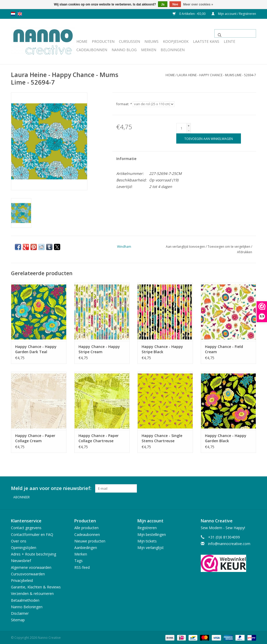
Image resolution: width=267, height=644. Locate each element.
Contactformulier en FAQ (32, 534)
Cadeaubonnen (92, 50)
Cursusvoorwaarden (28, 573)
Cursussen (129, 41)
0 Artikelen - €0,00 (189, 14)
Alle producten (86, 527)
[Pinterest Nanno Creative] (242, 488)
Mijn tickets (147, 540)
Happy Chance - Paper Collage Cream (35, 438)
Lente (229, 41)
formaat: (124, 104)
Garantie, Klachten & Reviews (36, 586)
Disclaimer (20, 613)
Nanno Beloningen (27, 606)
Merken (149, 50)
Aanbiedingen (86, 547)
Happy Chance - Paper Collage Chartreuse (99, 438)
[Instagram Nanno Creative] (252, 488)
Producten (103, 41)
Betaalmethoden (25, 599)
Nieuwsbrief (21, 560)
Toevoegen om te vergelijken (229, 247)
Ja (163, 4)
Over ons (19, 540)
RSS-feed (82, 567)
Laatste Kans (206, 41)
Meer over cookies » (198, 4)
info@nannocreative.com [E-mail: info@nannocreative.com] (229, 543)
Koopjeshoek (176, 41)
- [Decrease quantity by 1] (189, 130)
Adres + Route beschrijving (34, 553)
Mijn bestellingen (152, 534)
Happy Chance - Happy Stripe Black (162, 349)
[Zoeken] (235, 33)
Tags (78, 560)
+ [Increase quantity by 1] (189, 126)
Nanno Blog (124, 50)
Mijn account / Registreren (234, 14)
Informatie (126, 159)
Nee (175, 4)
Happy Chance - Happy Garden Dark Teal (36, 349)
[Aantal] (181, 128)
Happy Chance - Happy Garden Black (226, 438)
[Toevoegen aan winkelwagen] (209, 138)
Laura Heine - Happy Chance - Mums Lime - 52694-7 (217, 75)
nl (13, 14)
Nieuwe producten (90, 540)
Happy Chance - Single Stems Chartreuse (162, 438)
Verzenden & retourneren (32, 593)
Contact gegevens (26, 527)
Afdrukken (245, 252)
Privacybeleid (22, 580)
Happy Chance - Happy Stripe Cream (99, 349)
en (20, 14)
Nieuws (151, 41)
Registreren (147, 527)
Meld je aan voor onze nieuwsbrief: (51, 488)
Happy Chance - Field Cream (224, 349)
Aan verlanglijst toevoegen (186, 247)
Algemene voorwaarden (31, 567)
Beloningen (173, 50)
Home (82, 41)
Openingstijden (24, 547)
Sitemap (18, 619)
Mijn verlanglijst (151, 547)
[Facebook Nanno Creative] (233, 488)
